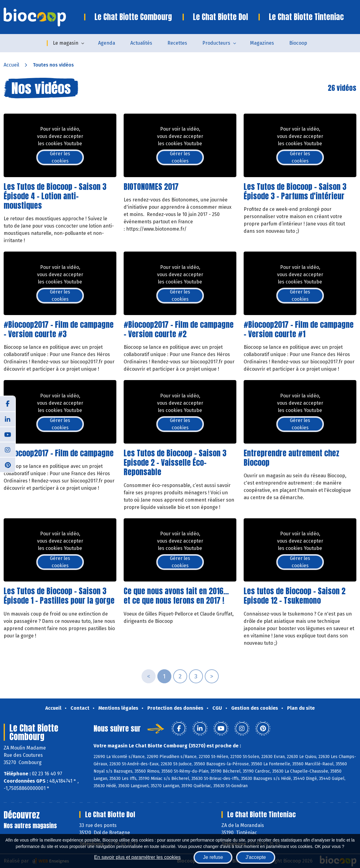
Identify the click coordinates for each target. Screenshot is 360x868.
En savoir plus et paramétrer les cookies (137, 857)
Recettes (177, 43)
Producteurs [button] (216, 43)
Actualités (141, 43)
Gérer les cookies (60, 157)
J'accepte (256, 857)
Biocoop (298, 43)
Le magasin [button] (66, 43)
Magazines (262, 43)
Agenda (107, 43)
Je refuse (213, 857)
